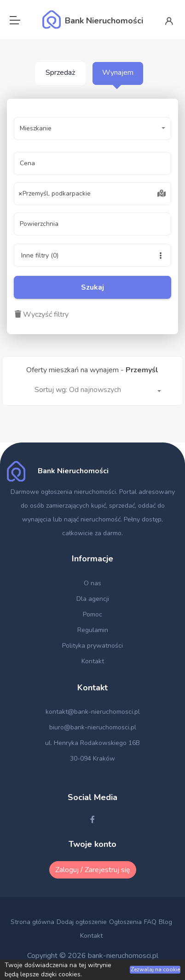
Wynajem (118, 73)
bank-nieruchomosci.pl (123, 956)
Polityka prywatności (92, 646)
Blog (165, 922)
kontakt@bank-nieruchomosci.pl (93, 712)
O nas (92, 583)
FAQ (150, 922)
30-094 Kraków (92, 759)
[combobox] (92, 194)
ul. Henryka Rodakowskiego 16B (92, 743)
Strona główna (32, 922)
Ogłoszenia (125, 922)
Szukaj (92, 287)
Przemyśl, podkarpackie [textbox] (55, 194)
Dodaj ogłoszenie (82, 922)
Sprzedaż (60, 73)
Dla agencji (93, 599)
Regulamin (93, 630)
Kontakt (93, 661)
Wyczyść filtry (42, 314)
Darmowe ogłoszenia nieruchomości (63, 492)
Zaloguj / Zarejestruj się (93, 870)
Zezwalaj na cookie (155, 969)
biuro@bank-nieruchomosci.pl (93, 727)
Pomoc (92, 614)
